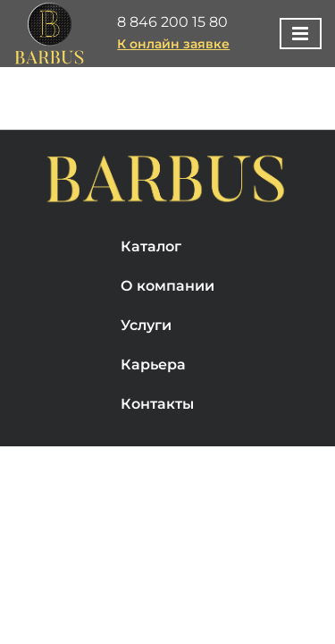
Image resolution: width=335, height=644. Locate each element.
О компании (167, 331)
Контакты (157, 449)
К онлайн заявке (173, 44)
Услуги (146, 371)
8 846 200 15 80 (172, 22)
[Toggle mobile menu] (301, 34)
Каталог (151, 292)
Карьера (153, 410)
